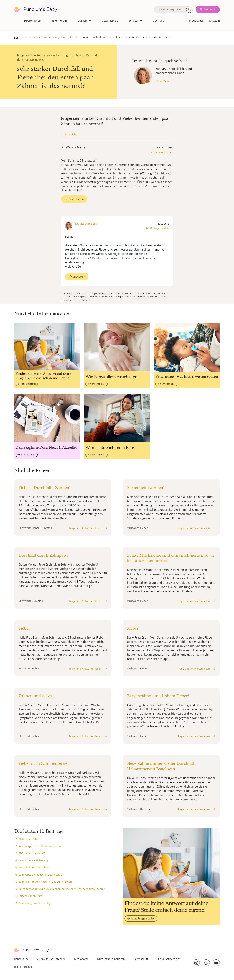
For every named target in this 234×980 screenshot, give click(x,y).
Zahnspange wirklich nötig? (35, 903)
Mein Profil (210, 9)
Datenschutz (141, 959)
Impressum (21, 959)
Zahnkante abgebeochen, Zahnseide (40, 875)
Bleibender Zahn (29, 839)
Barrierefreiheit (24, 967)
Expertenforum (33, 21)
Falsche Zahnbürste (30, 896)
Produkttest (196, 21)
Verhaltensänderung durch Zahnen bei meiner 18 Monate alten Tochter (62, 889)
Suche (190, 9)
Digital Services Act (168, 959)
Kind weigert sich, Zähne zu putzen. (40, 846)
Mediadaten (81, 959)
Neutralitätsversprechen (51, 959)
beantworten (76, 199)
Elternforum (59, 21)
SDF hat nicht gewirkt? (32, 853)
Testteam (214, 21)
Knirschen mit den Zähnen (35, 867)
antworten (79, 277)
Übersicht (71, 134)
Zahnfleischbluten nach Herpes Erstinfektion (45, 882)
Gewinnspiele (110, 21)
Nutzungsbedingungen (111, 959)
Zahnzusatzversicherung (33, 860)
